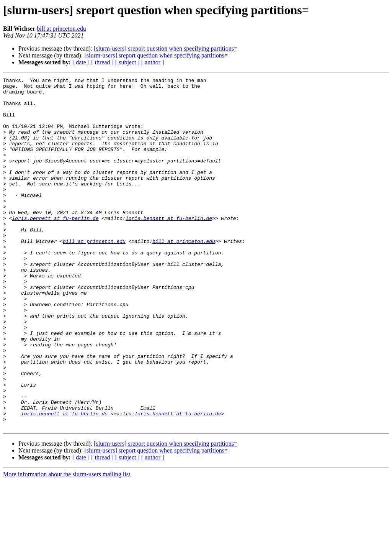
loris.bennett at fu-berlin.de (55, 247)
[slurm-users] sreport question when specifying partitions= (166, 48)
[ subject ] (127, 62)
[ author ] (153, 62)
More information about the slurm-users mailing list (67, 544)
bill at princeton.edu (61, 29)
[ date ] (81, 62)
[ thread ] (102, 62)
